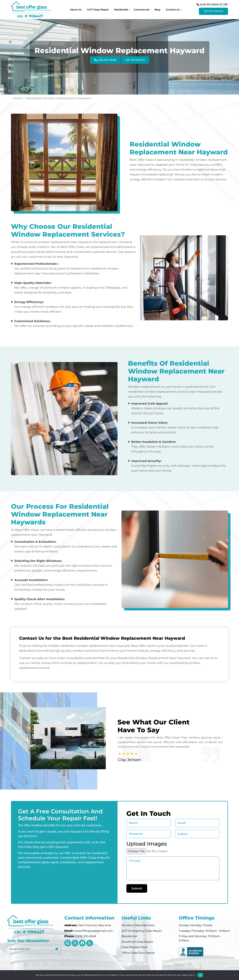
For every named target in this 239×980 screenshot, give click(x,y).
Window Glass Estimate (138, 925)
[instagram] (75, 943)
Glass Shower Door (134, 947)
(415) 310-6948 (207, 5)
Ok (200, 975)
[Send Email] (226, 5)
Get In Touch (135, 60)
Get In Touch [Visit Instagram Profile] (213, 11)
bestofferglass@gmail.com (94, 931)
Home (18, 98)
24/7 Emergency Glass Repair (142, 931)
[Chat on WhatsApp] (221, 5)
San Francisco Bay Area (95, 925)
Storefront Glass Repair (137, 942)
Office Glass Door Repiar (138, 953)
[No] (235, 975)
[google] (68, 943)
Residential (129, 936)
